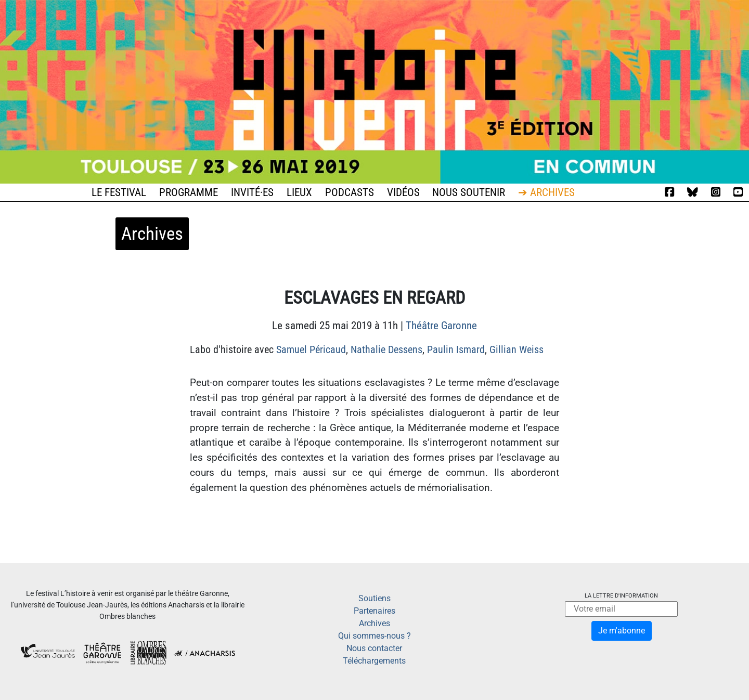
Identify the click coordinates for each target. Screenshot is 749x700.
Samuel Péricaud (311, 349)
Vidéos (403, 192)
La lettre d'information (621, 596)
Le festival (119, 192)
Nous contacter (374, 648)
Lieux (299, 192)
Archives (374, 623)
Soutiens (374, 598)
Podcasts (350, 192)
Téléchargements (374, 661)
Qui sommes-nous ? (374, 636)
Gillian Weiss (516, 349)
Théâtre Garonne (441, 326)
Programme (189, 192)
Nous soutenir (469, 192)
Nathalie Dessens (386, 349)
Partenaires (374, 611)
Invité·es (252, 192)
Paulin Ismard (456, 349)
